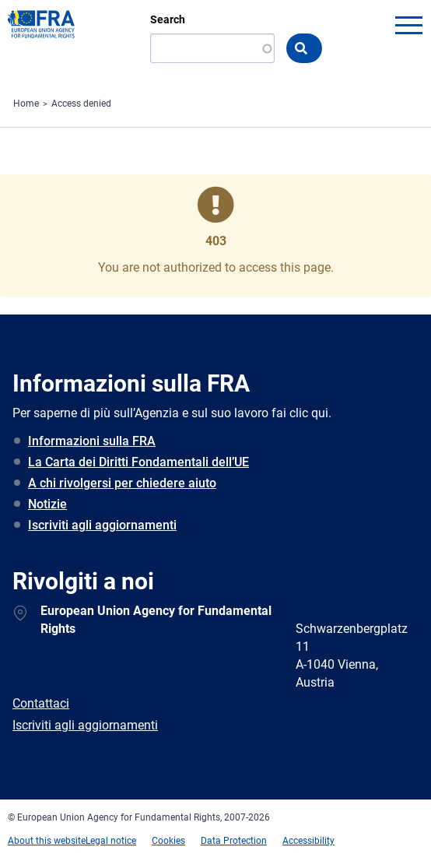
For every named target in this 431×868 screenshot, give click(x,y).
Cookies (168, 841)
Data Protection (234, 841)
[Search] (212, 48)
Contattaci (41, 703)
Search (168, 19)
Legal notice (111, 841)
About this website (47, 841)
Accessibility (308, 841)
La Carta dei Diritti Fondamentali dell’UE (138, 462)
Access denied (81, 104)
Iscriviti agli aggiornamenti (102, 525)
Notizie (47, 504)
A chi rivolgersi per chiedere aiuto (122, 483)
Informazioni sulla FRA (92, 441)
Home (26, 104)
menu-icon (408, 25)
